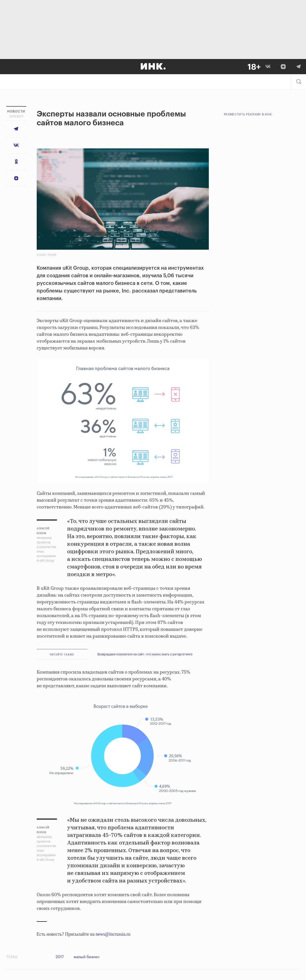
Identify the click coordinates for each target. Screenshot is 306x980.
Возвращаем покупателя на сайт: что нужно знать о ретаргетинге (145, 654)
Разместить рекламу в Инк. (248, 114)
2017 (60, 957)
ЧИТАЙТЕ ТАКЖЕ (62, 654)
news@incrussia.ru (113, 934)
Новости (16, 111)
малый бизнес (88, 957)
